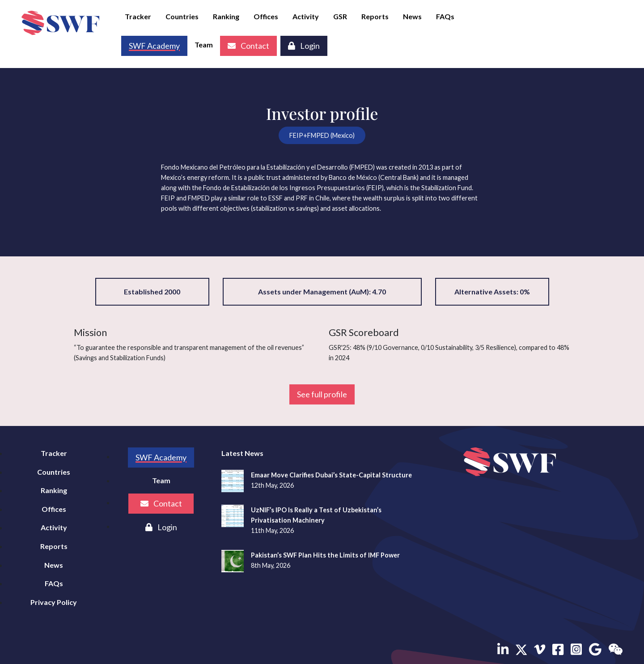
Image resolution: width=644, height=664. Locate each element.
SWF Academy (161, 457)
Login (304, 46)
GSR (340, 16)
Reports (375, 16)
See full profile (322, 394)
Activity (306, 16)
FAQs (445, 16)
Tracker (138, 16)
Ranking (226, 16)
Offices (266, 16)
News (412, 16)
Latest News (242, 453)
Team (204, 45)
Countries (182, 16)
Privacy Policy (54, 602)
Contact (248, 46)
